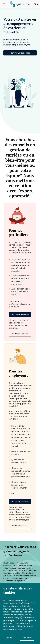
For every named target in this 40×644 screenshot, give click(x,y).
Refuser (10, 638)
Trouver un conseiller (20, 53)
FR (36, 4)
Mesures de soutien (20, 334)
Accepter (27, 638)
